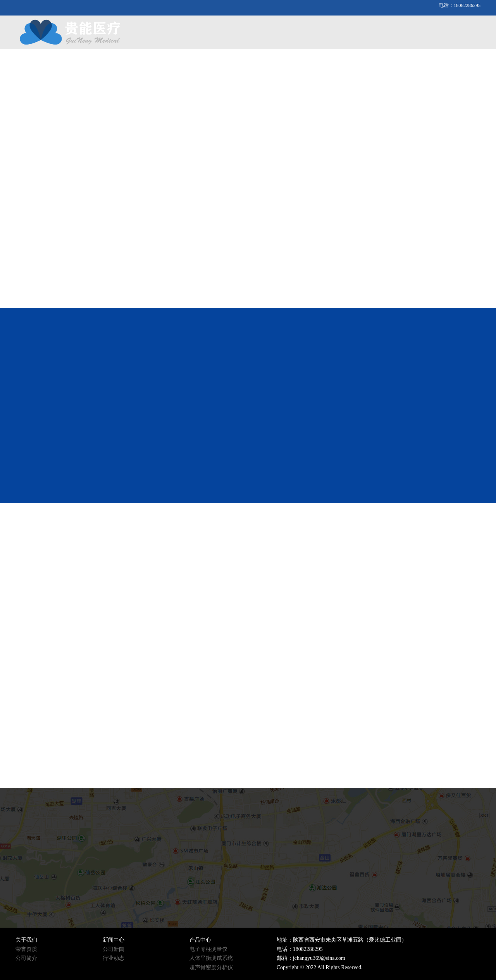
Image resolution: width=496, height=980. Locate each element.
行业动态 (114, 958)
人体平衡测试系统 (211, 958)
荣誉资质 (26, 949)
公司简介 (26, 958)
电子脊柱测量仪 (208, 949)
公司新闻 (114, 949)
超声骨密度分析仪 (211, 967)
